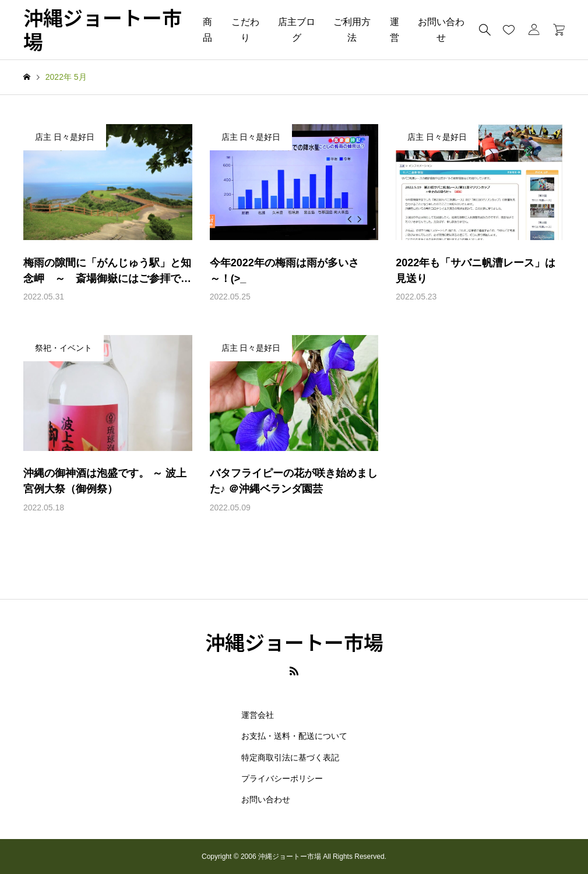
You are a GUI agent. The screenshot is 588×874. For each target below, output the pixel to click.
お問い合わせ (441, 30)
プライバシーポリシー (282, 778)
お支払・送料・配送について (294, 736)
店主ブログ (297, 30)
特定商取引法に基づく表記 (290, 757)
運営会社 (258, 715)
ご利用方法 (352, 30)
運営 (395, 30)
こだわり (245, 30)
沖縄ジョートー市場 (103, 30)
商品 (207, 30)
